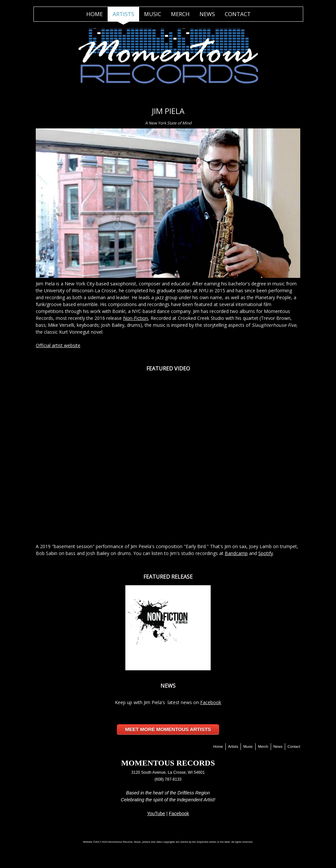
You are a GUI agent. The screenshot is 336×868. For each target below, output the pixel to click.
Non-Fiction (136, 318)
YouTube (156, 813)
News (207, 14)
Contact (238, 14)
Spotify (266, 553)
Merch (180, 14)
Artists (123, 14)
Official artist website (58, 345)
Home (94, 14)
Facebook (211, 702)
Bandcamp (236, 553)
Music (153, 14)
